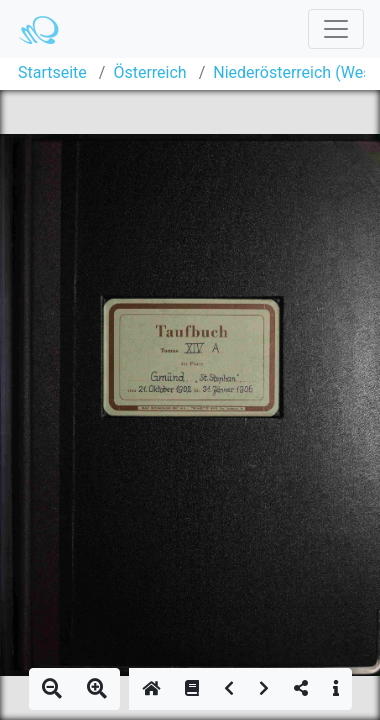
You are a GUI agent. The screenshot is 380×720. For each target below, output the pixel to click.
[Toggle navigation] (336, 29)
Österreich (149, 72)
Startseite (52, 72)
